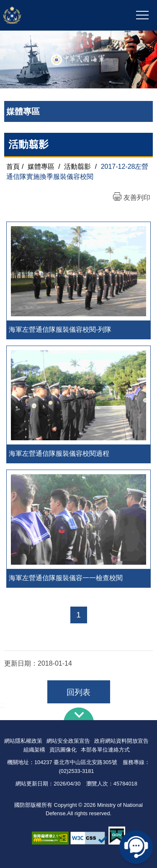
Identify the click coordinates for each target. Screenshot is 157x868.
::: (3, 705)
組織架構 (34, 750)
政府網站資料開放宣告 (121, 741)
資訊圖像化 (63, 750)
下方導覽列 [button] (79, 714)
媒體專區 (41, 167)
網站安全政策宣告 (68, 741)
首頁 (13, 167)
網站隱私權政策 (23, 741)
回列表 (78, 692)
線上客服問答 (136, 847)
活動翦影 (77, 167)
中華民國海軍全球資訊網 (48, 15)
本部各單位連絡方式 (105, 750)
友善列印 (137, 198)
